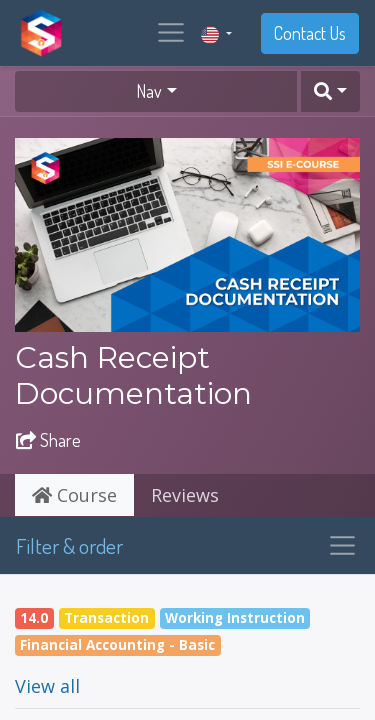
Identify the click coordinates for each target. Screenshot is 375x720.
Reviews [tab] (185, 495)
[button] (330, 91)
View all (47, 686)
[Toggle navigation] (342, 545)
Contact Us (310, 33)
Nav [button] (149, 91)
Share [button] (48, 440)
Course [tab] (74, 495)
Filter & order (69, 545)
